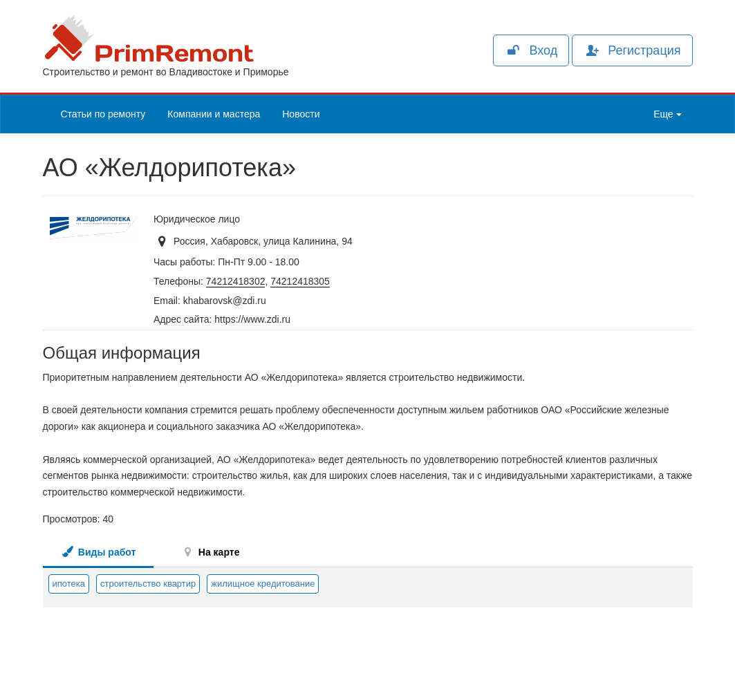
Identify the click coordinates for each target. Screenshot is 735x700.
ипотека (69, 584)
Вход (531, 50)
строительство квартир (148, 584)
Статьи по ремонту (103, 114)
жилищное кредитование (263, 584)
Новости (301, 114)
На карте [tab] (210, 552)
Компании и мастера (214, 114)
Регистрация (632, 50)
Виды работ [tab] (98, 552)
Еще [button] (667, 114)
